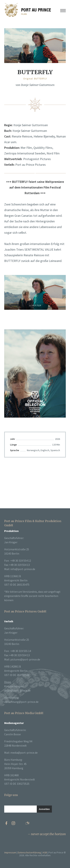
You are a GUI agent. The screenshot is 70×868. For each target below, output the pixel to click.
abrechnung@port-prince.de (21, 702)
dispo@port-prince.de (17, 690)
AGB (45, 852)
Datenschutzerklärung (29, 852)
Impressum (10, 852)
